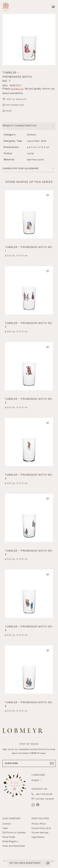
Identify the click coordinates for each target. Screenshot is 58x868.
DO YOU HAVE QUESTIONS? (25, 863)
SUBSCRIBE (29, 763)
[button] (29, 40)
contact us (17, 89)
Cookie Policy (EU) (41, 828)
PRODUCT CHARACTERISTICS (19, 126)
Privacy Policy (39, 824)
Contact (7, 824)
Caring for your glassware (21, 168)
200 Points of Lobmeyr (14, 833)
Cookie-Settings (40, 833)
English (35, 780)
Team (5, 828)
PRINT (9, 111)
